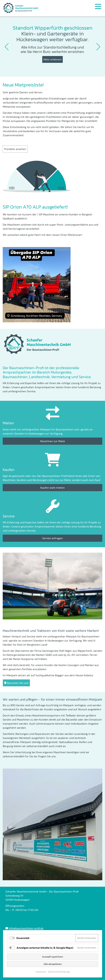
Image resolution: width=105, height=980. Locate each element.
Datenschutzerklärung (59, 972)
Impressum (41, 972)
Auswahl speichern (52, 957)
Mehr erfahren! (52, 59)
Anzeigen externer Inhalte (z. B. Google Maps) (45, 948)
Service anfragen (52, 538)
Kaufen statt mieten (52, 488)
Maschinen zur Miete (53, 441)
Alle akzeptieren (53, 964)
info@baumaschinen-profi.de (26, 928)
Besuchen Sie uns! (16, 683)
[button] (7, 47)
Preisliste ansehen (15, 149)
